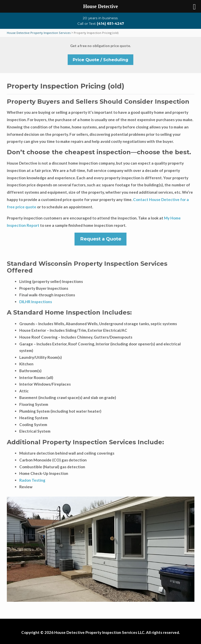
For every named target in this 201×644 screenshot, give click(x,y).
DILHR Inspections (36, 302)
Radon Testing (32, 480)
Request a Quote (101, 239)
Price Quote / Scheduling (100, 60)
